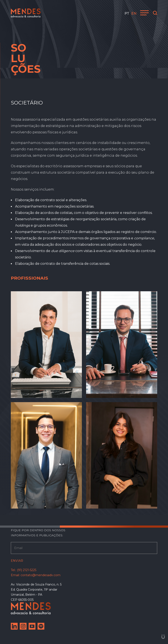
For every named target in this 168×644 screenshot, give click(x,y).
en (134, 13)
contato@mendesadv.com (41, 575)
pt (127, 13)
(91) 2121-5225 (27, 570)
